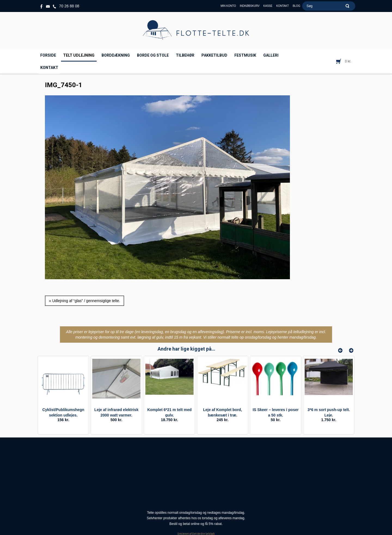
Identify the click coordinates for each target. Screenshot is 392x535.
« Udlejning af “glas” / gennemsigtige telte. (85, 301)
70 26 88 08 (69, 6)
